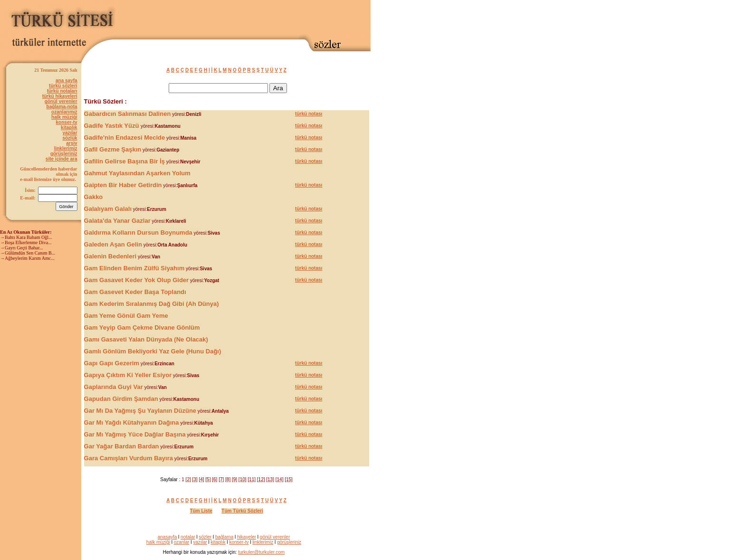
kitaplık (69, 128)
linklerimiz (66, 148)
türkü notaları (62, 91)
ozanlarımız (64, 112)
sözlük (70, 138)
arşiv (72, 143)
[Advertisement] (259, 18)
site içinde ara (62, 159)
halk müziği (64, 117)
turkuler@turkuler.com (261, 552)
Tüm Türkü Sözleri (242, 511)
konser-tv (67, 122)
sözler (205, 537)
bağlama (224, 537)
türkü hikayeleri (60, 96)
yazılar (70, 133)
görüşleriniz (64, 154)
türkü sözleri (63, 86)
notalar (188, 537)
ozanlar (182, 542)
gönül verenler (61, 101)
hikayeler (247, 537)
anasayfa (167, 537)
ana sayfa (67, 81)
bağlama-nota (62, 107)
